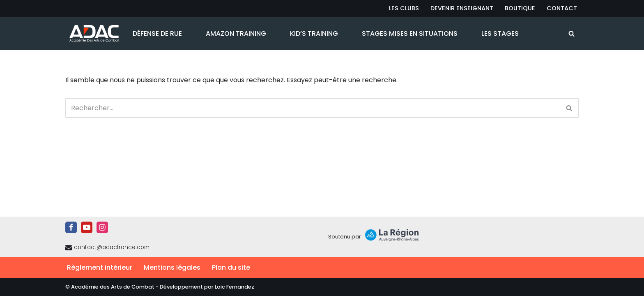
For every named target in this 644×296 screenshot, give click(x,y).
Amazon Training (236, 34)
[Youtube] (87, 227)
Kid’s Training (314, 34)
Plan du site (231, 267)
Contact (562, 8)
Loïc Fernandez (235, 287)
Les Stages (500, 34)
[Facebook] (71, 227)
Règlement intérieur (100, 267)
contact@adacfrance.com (112, 247)
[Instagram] (102, 227)
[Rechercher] (572, 34)
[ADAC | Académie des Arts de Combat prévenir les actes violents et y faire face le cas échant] (92, 33)
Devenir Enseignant (462, 8)
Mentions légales (172, 267)
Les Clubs (404, 8)
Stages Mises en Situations (410, 34)
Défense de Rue (157, 34)
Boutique (520, 8)
